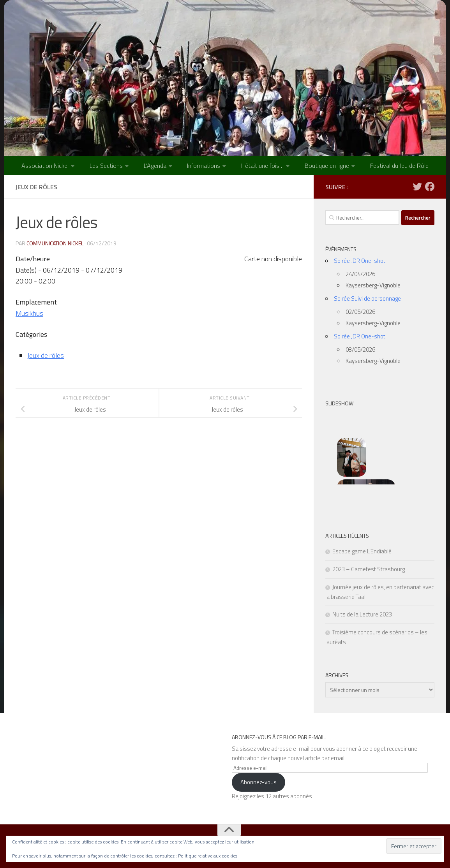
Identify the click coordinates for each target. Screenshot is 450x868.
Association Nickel (45, 166)
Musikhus (30, 313)
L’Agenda (155, 166)
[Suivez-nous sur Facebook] (430, 187)
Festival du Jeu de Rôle (399, 166)
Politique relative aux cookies (208, 856)
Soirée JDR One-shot (360, 261)
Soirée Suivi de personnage (367, 298)
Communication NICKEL (55, 243)
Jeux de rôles (46, 355)
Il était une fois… (262, 166)
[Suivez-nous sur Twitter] (417, 187)
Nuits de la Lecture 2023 (362, 614)
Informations (204, 166)
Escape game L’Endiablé (362, 551)
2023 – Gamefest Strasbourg (369, 569)
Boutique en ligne (327, 166)
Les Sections (106, 166)
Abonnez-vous (259, 782)
